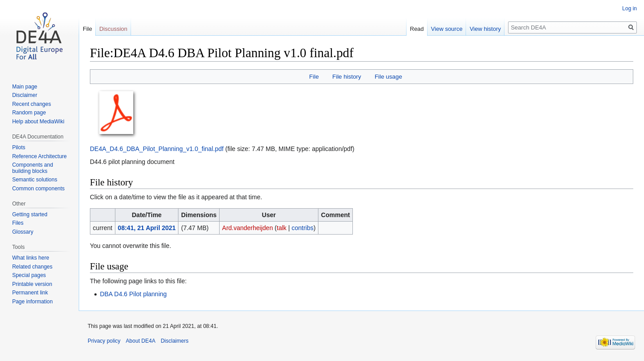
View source (447, 29)
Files (18, 223)
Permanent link (30, 293)
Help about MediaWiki (38, 122)
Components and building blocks (32, 168)
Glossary (23, 232)
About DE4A (140, 341)
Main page (25, 87)
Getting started (30, 214)
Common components (38, 189)
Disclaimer (25, 95)
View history (485, 29)
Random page (29, 113)
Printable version (32, 284)
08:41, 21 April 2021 (146, 228)
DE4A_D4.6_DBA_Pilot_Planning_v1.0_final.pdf (157, 149)
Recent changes (32, 104)
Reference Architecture (39, 156)
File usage (388, 77)
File (314, 77)
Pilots (19, 147)
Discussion (113, 29)
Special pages (29, 275)
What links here (31, 258)
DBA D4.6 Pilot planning (133, 294)
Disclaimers (174, 341)
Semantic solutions (35, 180)
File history (347, 77)
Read (417, 29)
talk (282, 228)
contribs (303, 228)
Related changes (32, 267)
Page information (32, 302)
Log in (629, 8)
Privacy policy (104, 341)
